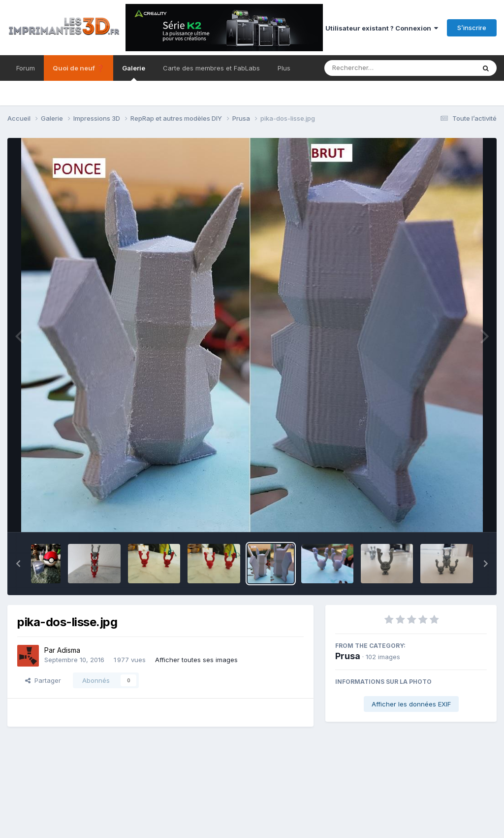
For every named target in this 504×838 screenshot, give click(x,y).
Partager (43, 680)
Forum (26, 68)
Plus (284, 68)
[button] (18, 564)
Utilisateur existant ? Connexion (382, 28)
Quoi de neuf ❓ (79, 68)
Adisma (69, 650)
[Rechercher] (371, 68)
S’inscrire (472, 28)
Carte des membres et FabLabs (211, 68)
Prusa (348, 656)
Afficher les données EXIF (411, 704)
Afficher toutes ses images (196, 660)
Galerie (134, 72)
